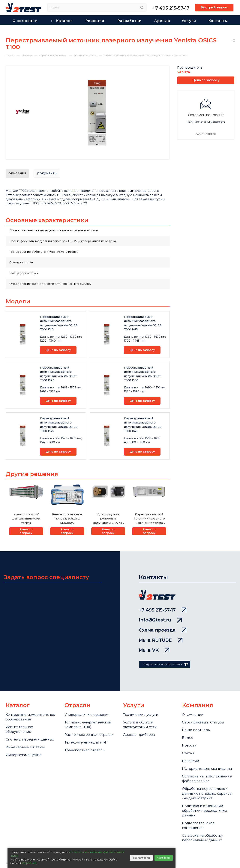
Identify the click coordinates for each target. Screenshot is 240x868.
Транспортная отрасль (85, 750)
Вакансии (191, 761)
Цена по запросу (58, 350)
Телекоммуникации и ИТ (86, 742)
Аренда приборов (139, 735)
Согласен (164, 858)
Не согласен (141, 858)
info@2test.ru (160, 620)
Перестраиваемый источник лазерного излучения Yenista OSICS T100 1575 (59, 425)
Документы (47, 173)
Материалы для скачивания (207, 769)
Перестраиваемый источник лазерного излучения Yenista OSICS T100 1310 (59, 323)
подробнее (29, 863)
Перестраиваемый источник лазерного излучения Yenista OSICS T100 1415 (143, 323)
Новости (189, 745)
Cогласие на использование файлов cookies (207, 779)
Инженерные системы (25, 747)
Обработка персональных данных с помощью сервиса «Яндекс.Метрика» (207, 793)
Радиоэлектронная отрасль (89, 735)
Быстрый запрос (214, 7)
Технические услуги (141, 715)
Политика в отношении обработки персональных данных (204, 811)
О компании (193, 715)
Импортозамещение (24, 755)
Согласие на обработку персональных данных (202, 838)
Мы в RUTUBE (161, 640)
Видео (188, 738)
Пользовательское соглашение (198, 826)
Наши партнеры (196, 730)
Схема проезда (163, 630)
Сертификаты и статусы (203, 722)
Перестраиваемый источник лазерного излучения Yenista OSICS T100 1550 (143, 374)
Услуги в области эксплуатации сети (140, 725)
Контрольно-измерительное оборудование (30, 717)
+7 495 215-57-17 (171, 8)
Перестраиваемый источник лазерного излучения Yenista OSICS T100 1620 (143, 425)
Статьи (188, 753)
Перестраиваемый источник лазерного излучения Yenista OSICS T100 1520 (59, 374)
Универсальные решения (87, 715)
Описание (17, 173)
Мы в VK (154, 650)
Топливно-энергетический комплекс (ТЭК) (88, 725)
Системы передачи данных (30, 739)
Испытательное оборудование (19, 729)
